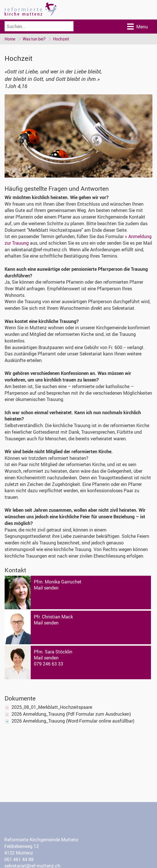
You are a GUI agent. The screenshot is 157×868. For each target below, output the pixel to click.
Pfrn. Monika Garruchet (58, 582)
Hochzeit (61, 39)
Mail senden (46, 588)
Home (10, 39)
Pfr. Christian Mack (53, 617)
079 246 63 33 (49, 664)
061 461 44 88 (19, 859)
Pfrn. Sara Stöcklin (53, 652)
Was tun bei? (34, 39)
